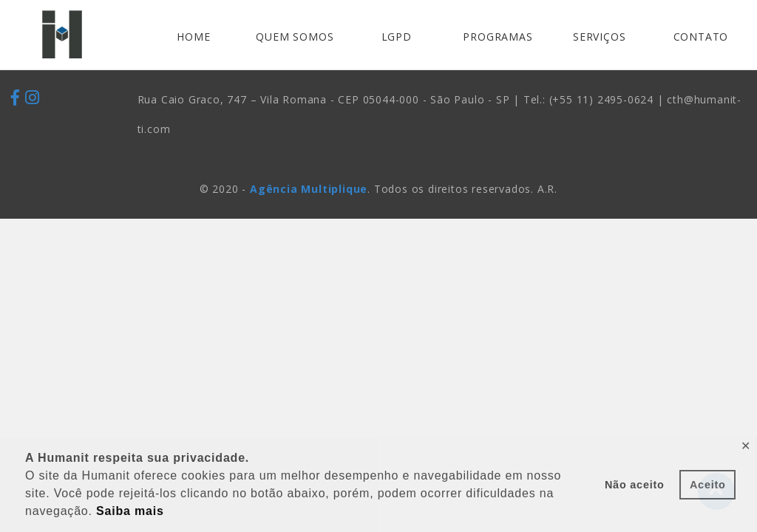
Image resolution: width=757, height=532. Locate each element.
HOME (193, 37)
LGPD (397, 37)
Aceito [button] (708, 485)
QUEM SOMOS (295, 37)
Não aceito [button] (635, 485)
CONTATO (701, 37)
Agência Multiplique (309, 189)
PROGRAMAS (498, 37)
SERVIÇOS (599, 37)
